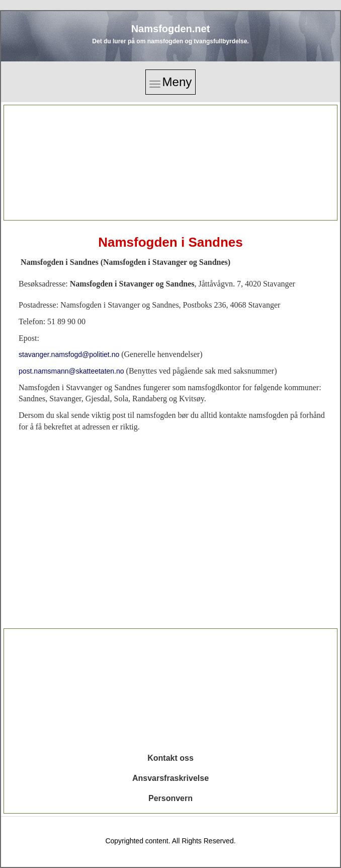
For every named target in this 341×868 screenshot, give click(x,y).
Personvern (170, 798)
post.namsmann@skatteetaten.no (71, 371)
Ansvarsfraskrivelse (170, 778)
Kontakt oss (170, 758)
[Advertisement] (170, 163)
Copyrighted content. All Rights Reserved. (170, 841)
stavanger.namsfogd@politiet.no (69, 354)
